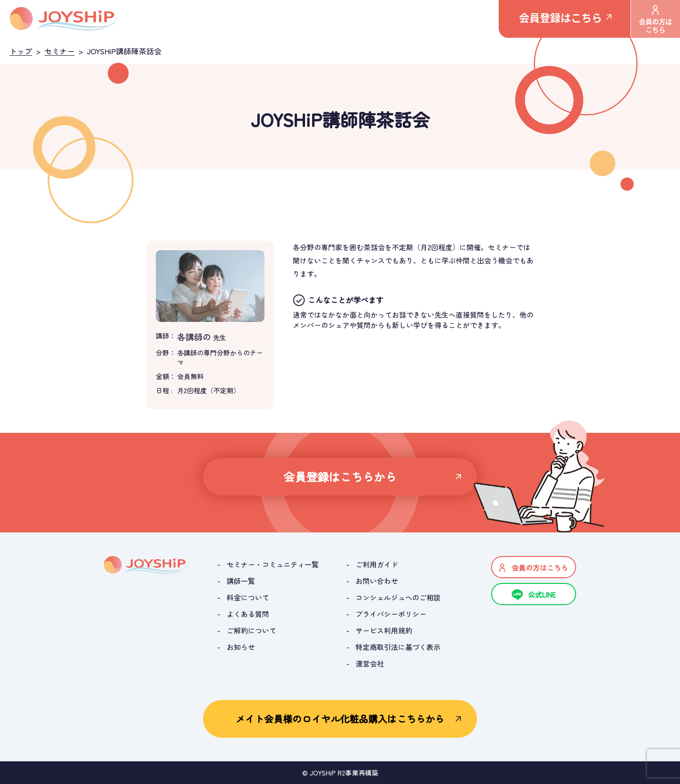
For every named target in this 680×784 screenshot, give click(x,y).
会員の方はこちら (655, 20)
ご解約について (251, 630)
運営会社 (370, 663)
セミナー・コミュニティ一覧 (273, 564)
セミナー (59, 51)
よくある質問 (248, 614)
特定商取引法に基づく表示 (398, 647)
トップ (21, 51)
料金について (248, 597)
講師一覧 (241, 581)
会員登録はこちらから (340, 476)
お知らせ (241, 647)
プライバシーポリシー (391, 614)
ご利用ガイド (377, 564)
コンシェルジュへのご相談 (398, 597)
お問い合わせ (377, 581)
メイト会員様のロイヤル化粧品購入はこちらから (340, 719)
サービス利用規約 (384, 630)
